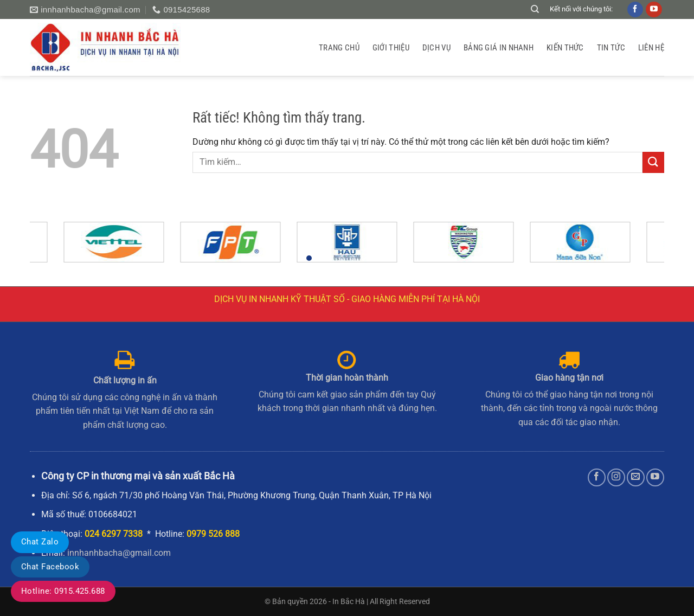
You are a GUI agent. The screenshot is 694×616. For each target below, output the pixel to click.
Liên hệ (651, 48)
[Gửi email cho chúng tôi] (636, 477)
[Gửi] (653, 162)
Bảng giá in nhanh (499, 48)
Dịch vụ (436, 48)
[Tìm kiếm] (535, 9)
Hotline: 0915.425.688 (63, 591)
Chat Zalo (40, 542)
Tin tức (611, 48)
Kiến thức (565, 48)
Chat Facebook (50, 567)
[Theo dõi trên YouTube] (655, 477)
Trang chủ (339, 48)
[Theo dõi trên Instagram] (616, 477)
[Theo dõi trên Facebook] (597, 477)
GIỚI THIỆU (391, 48)
